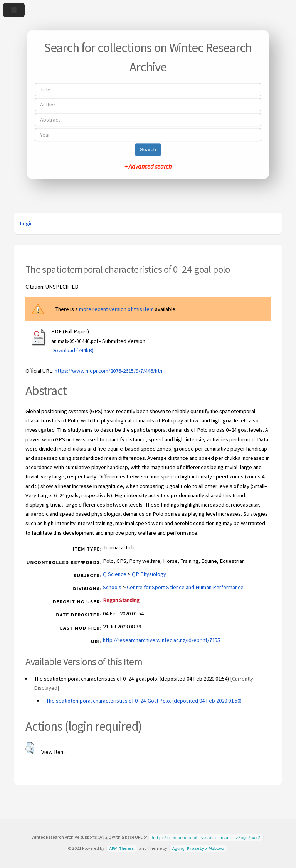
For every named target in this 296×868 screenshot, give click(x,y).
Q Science (115, 574)
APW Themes (121, 848)
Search (148, 149)
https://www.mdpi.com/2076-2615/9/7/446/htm (109, 371)
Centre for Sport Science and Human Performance (185, 587)
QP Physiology (149, 574)
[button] (30, 748)
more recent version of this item (116, 309)
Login (26, 223)
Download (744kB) (72, 350)
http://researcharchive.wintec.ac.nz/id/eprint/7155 (161, 640)
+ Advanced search (148, 166)
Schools (112, 587)
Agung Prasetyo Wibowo (198, 848)
